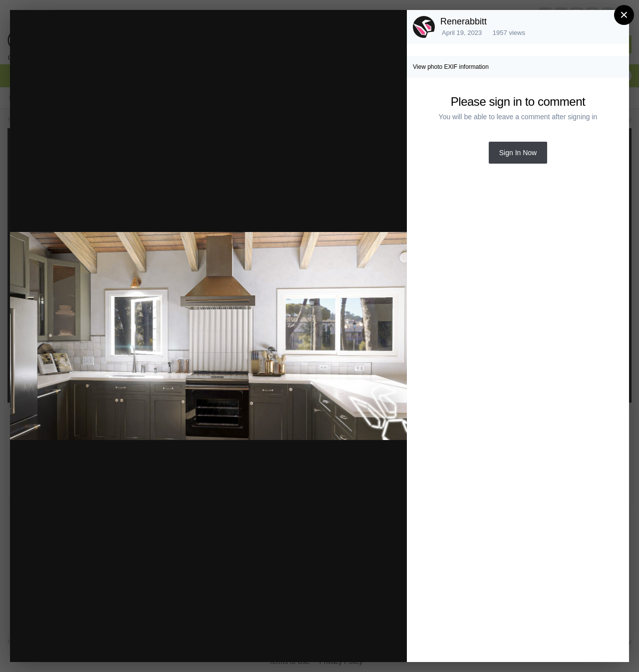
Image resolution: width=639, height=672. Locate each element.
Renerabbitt (464, 21)
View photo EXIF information (451, 67)
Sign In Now (518, 153)
